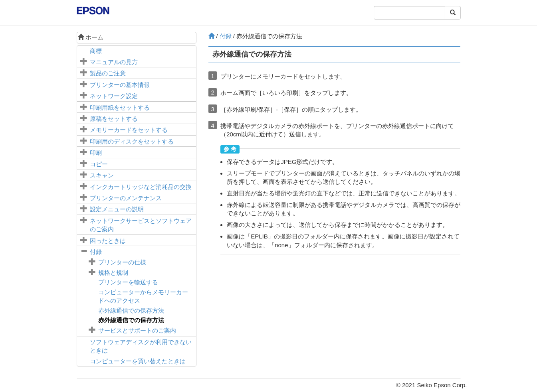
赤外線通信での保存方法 (131, 310)
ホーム (91, 37)
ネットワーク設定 (114, 96)
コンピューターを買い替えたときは (138, 361)
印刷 (96, 153)
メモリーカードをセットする (129, 130)
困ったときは (108, 241)
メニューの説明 (117, 209)
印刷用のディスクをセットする (132, 141)
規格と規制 (113, 273)
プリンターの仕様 (122, 262)
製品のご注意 (108, 73)
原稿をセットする (114, 119)
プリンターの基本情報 (120, 85)
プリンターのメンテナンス (126, 198)
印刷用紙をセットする (120, 107)
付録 (96, 252)
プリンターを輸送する (128, 282)
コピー (99, 164)
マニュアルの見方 (114, 62)
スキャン (102, 175)
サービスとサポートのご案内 (137, 330)
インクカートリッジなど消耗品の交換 (141, 187)
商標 (96, 51)
